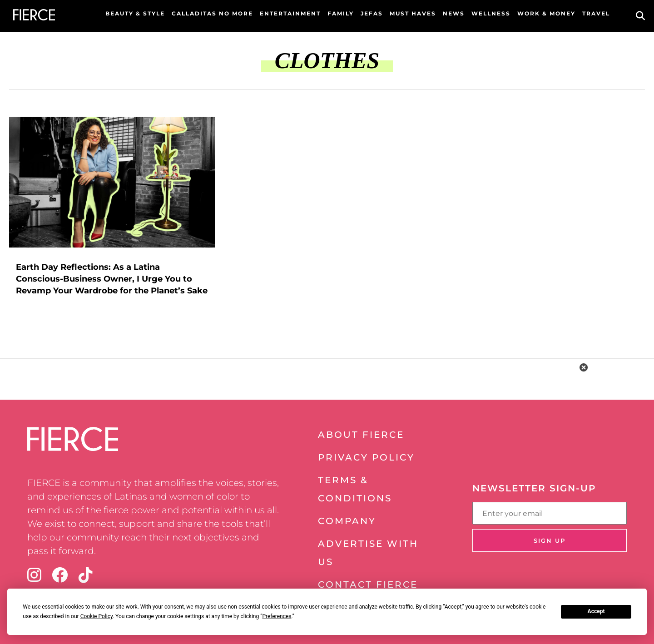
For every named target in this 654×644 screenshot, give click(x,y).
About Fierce (361, 435)
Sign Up (550, 540)
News (454, 13)
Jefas (372, 13)
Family (341, 13)
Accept (596, 611)
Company (347, 521)
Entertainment (290, 13)
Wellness (491, 13)
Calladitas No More (212, 13)
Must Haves (413, 13)
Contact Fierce (368, 585)
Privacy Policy (366, 457)
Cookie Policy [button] (97, 616)
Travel (596, 13)
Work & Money (546, 13)
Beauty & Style (135, 13)
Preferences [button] (277, 616)
